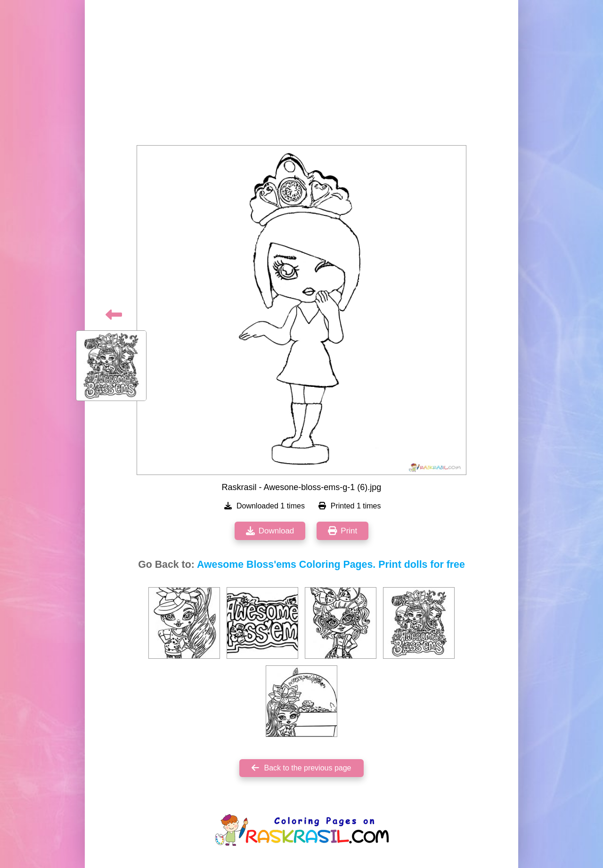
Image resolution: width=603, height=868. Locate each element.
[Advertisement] (301, 75)
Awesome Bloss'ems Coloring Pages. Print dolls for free (331, 565)
